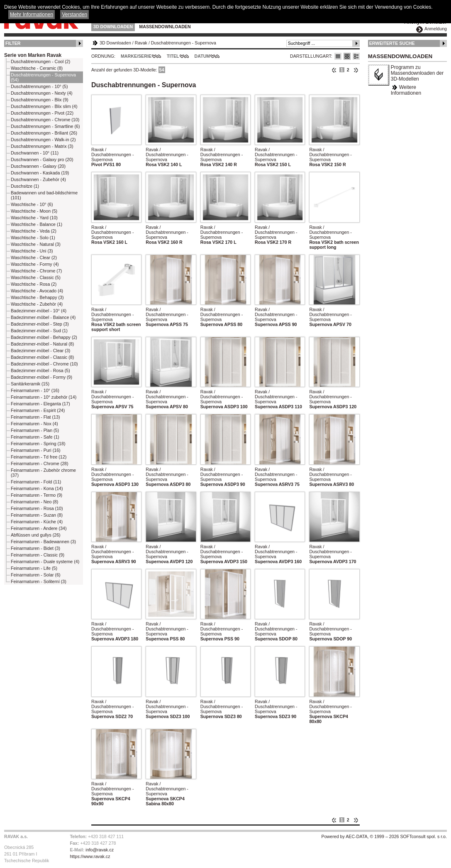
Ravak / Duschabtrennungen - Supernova (113, 154)
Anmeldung (436, 29)
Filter (13, 43)
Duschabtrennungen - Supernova (184, 43)
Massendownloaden (165, 27)
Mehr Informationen (32, 15)
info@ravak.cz (100, 850)
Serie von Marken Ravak (33, 55)
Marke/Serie (136, 56)
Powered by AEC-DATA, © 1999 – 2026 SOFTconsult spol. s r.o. (384, 836)
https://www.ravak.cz (90, 856)
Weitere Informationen (406, 90)
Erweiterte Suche (392, 43)
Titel (173, 56)
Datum (202, 56)
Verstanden (74, 15)
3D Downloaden (113, 27)
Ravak (141, 43)
